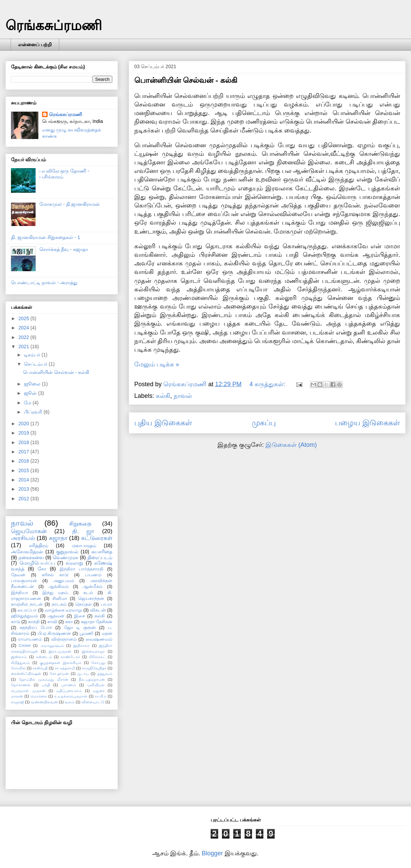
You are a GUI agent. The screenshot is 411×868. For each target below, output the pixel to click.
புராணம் (69, 685)
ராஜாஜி (17, 702)
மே (28, 403)
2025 (24, 318)
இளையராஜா (93, 651)
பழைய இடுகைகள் (368, 423)
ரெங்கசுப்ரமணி (54, 25)
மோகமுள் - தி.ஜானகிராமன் (70, 204)
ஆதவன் (56, 616)
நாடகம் (59, 604)
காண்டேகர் (70, 657)
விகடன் (98, 610)
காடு (16, 622)
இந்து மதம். (56, 593)
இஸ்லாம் (19, 657)
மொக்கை (39, 696)
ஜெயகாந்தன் (91, 599)
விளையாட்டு (93, 702)
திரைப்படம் (100, 557)
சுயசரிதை (102, 552)
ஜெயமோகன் (29, 531)
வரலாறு (74, 563)
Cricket (25, 645)
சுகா (69, 622)
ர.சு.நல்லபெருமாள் (71, 696)
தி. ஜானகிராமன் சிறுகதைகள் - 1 (46, 237)
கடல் (88, 593)
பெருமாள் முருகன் (28, 691)
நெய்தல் (84, 604)
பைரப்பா (27, 610)
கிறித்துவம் (20, 663)
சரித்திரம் (39, 545)
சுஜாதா (58, 538)
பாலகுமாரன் (24, 581)
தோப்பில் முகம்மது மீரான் (44, 679)
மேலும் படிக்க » (157, 364)
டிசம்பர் (33, 355)
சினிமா (60, 599)
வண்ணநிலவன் (44, 702)
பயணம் (93, 575)
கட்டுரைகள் (97, 538)
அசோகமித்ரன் (27, 552)
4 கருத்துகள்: (268, 384)
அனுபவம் (64, 581)
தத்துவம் (105, 674)
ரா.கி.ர (101, 696)
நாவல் (183, 396)
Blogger (212, 853)
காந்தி (34, 622)
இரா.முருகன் (60, 651)
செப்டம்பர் (36, 364)
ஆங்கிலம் (58, 587)
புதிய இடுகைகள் (163, 423)
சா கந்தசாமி (65, 668)
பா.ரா (107, 604)
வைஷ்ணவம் (99, 639)
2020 (24, 424)
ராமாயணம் (30, 639)
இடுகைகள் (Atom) (291, 445)
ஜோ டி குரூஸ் (80, 628)
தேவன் (18, 575)
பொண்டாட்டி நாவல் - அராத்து (44, 282)
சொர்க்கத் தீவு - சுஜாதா (64, 249)
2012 (24, 499)
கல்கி (163, 396)
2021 (24, 347)
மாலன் (17, 696)
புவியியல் (96, 685)
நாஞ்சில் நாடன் (27, 604)
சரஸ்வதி (40, 668)
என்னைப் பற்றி (35, 45)
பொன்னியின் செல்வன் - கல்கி (186, 80)
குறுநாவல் (67, 552)
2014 (24, 480)
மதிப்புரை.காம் (69, 691)
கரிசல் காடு (55, 575)
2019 (24, 433)
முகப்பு (264, 423)
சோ (42, 569)
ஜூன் (31, 393)
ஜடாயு (83, 674)
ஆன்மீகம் (92, 587)
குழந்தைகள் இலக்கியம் (61, 663)
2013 (24, 489)
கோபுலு (98, 663)
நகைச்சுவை (31, 557)
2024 (24, 328)
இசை (79, 616)
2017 (24, 452)
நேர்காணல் (21, 685)
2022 (24, 337)
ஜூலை (33, 384)
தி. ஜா (83, 531)
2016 (24, 461)
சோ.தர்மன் (59, 674)
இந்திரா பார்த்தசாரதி (82, 569)
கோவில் (18, 668)
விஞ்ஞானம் (64, 639)
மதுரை (99, 691)
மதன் (107, 633)
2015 (24, 470)
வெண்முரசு (65, 557)
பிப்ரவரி (34, 412)
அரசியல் (23, 538)
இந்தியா (20, 593)
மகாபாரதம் (84, 545)
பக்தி (46, 685)
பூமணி (86, 633)
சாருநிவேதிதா (94, 668)
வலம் (70, 702)
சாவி (52, 622)
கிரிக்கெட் (97, 657)
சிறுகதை (80, 524)
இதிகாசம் (82, 645)
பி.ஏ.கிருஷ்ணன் (54, 633)
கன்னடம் (44, 657)
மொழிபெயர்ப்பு (37, 563)
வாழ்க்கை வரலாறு (64, 610)
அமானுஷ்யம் (52, 645)
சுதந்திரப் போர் (36, 628)
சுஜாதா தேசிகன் (97, 622)
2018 (24, 442)
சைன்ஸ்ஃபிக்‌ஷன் (26, 674)
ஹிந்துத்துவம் (24, 616)
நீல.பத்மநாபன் (92, 679)
